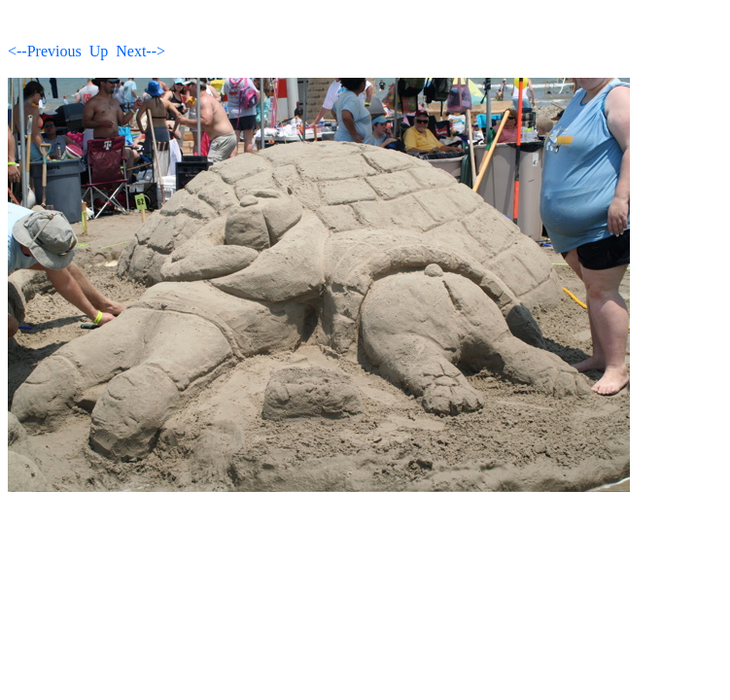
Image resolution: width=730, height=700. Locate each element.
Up (99, 51)
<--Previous (45, 51)
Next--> (140, 51)
